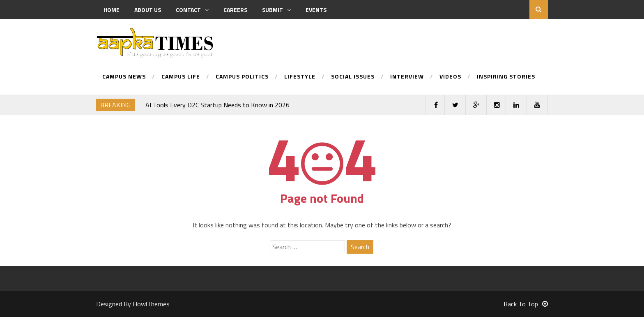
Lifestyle (300, 77)
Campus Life (181, 77)
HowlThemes (151, 304)
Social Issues (353, 77)
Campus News (124, 77)
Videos (450, 77)
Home (112, 10)
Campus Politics (242, 77)
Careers (235, 10)
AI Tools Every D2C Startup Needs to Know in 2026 (217, 105)
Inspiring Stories (506, 77)
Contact (192, 10)
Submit (276, 10)
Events (316, 10)
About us (148, 10)
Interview (407, 77)
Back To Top (526, 304)
